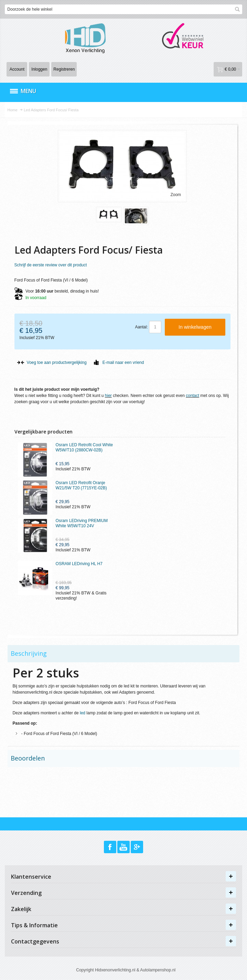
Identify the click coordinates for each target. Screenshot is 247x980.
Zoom (176, 195)
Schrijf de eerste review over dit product (51, 265)
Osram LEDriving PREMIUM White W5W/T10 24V (82, 523)
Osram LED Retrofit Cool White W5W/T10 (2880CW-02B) (84, 447)
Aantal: (141, 327)
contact (192, 396)
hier (108, 396)
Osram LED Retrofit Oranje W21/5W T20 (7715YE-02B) (81, 485)
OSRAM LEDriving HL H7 (79, 564)
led (83, 713)
